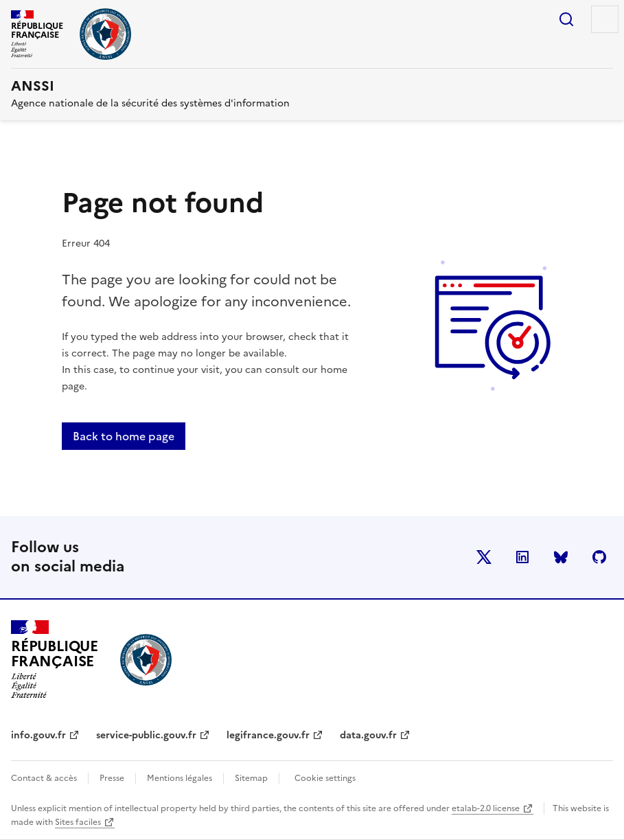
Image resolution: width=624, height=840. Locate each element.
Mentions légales (180, 778)
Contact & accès (44, 778)
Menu (605, 19)
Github (599, 557)
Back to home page (124, 436)
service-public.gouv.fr (146, 735)
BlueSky (561, 557)
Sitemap (251, 778)
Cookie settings (325, 778)
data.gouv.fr (368, 735)
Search (566, 19)
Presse (112, 778)
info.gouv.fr (38, 735)
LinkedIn (522, 557)
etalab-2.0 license (486, 808)
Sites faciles (78, 822)
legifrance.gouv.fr (268, 735)
